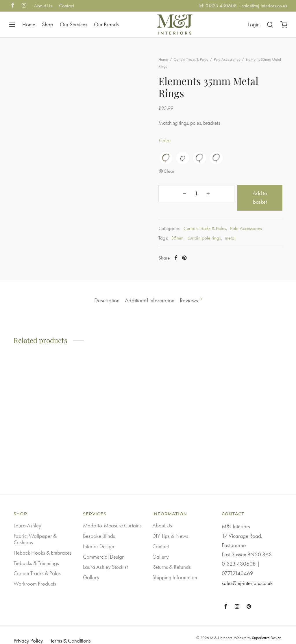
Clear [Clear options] (176, 174)
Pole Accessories (234, 63)
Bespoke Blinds (99, 527)
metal (237, 233)
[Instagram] (24, 6)
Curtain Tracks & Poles (198, 63)
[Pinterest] (192, 253)
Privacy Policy (28, 632)
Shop (48, 24)
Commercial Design (104, 548)
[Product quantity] (180, 197)
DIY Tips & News (170, 527)
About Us (43, 5)
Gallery (91, 568)
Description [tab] (101, 291)
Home (29, 24)
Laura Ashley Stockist (105, 558)
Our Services (74, 24)
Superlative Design (267, 629)
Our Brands (106, 24)
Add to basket (240, 196)
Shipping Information (175, 568)
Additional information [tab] (150, 291)
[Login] (254, 25)
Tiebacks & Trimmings (36, 554)
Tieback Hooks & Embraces (43, 544)
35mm (184, 233)
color (172, 144)
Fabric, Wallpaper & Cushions (35, 530)
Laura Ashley (27, 517)
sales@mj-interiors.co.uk (264, 5)
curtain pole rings (211, 233)
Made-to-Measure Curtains (112, 517)
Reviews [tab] (197, 290)
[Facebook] (13, 6)
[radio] (173, 161)
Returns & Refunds (172, 558)
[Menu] (12, 25)
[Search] (270, 25)
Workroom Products (35, 575)
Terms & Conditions (71, 632)
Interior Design (99, 537)
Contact (66, 5)
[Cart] (284, 25)
